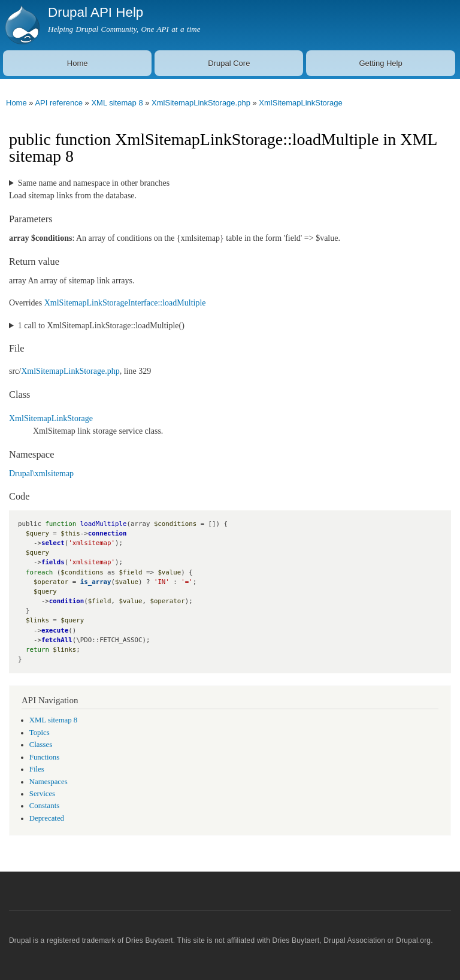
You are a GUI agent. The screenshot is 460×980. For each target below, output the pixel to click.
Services (42, 794)
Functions (44, 757)
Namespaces (49, 782)
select (53, 543)
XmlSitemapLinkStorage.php (201, 103)
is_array (96, 582)
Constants (44, 806)
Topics (40, 733)
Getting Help (380, 63)
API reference (59, 103)
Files (37, 769)
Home (78, 63)
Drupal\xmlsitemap (41, 474)
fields (53, 562)
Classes (41, 745)
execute (55, 630)
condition (66, 601)
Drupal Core (229, 63)
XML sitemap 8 (117, 103)
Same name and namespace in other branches (94, 183)
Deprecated (47, 818)
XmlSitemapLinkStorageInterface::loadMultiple (125, 303)
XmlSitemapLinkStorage (300, 103)
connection (108, 533)
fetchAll (57, 640)
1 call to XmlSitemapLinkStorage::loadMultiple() (101, 326)
